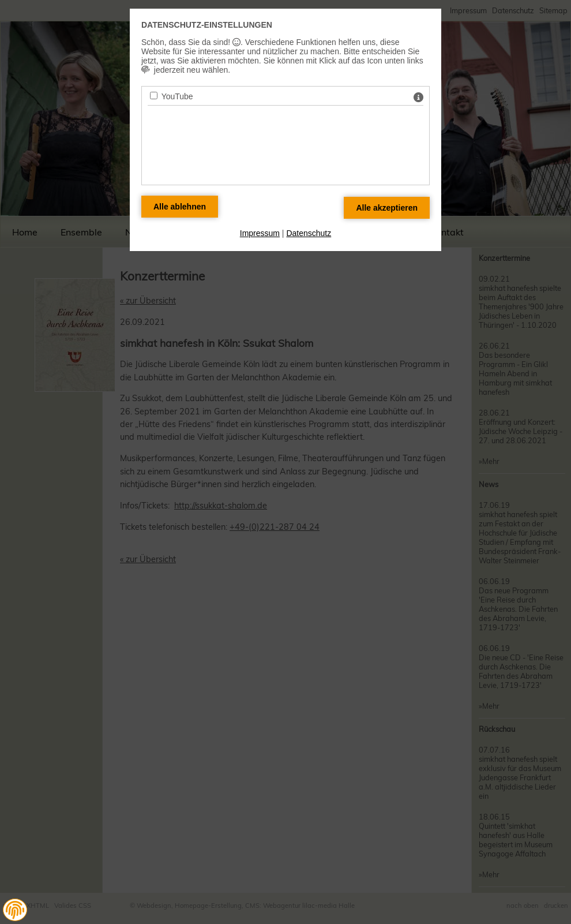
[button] (15, 910)
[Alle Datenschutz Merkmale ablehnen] (180, 207)
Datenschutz (309, 233)
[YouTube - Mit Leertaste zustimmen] (154, 96)
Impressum (260, 233)
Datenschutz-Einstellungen (207, 25)
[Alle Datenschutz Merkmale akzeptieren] (387, 208)
